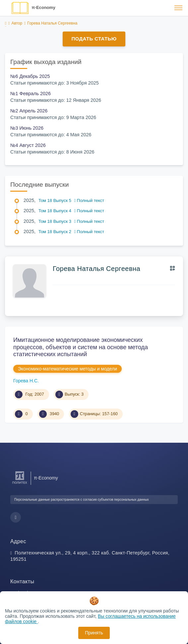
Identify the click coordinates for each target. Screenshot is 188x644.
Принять (94, 633)
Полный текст (89, 200)
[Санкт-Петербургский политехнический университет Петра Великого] (20, 484)
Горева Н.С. (26, 381)
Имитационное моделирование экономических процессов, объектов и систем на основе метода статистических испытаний (81, 347)
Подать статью (94, 39)
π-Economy (43, 7)
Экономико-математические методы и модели (67, 369)
